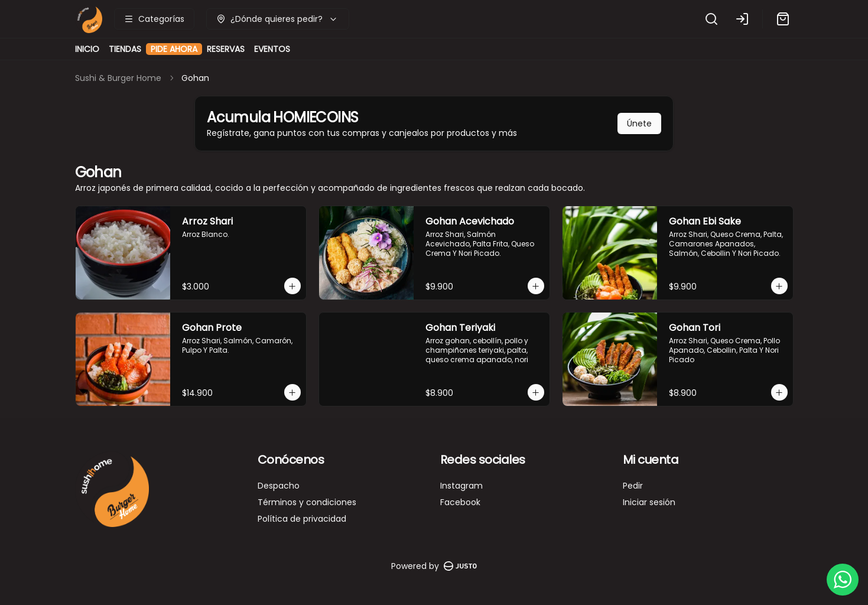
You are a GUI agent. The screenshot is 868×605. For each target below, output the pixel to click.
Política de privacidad (302, 519)
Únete (639, 123)
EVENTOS (272, 49)
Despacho (279, 486)
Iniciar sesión (649, 502)
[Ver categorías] (154, 19)
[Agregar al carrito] (292, 286)
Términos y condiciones (307, 502)
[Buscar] (711, 19)
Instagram (461, 486)
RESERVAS (226, 49)
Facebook (460, 502)
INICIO (87, 49)
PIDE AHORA (174, 52)
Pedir (633, 486)
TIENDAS (125, 49)
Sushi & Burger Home (118, 78)
